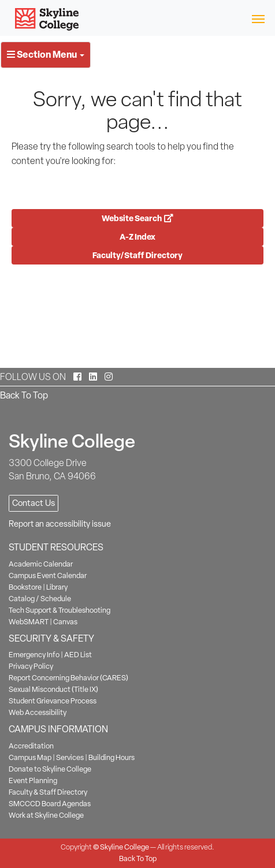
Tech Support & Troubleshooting (60, 610)
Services (70, 757)
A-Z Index (137, 236)
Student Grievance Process (53, 701)
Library (57, 587)
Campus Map (30, 757)
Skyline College (125, 847)
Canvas (65, 622)
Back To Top (24, 395)
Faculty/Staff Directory (137, 255)
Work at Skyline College (46, 815)
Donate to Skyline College (50, 769)
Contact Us (34, 503)
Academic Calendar (41, 564)
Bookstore (25, 587)
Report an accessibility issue (60, 524)
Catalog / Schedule (40, 599)
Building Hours (112, 757)
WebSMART (29, 622)
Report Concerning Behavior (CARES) (68, 678)
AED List (78, 655)
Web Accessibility (38, 712)
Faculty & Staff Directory (48, 792)
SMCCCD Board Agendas (50, 804)
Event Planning (33, 781)
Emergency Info (34, 655)
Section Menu (46, 54)
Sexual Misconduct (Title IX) (53, 689)
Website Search (137, 218)
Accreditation (31, 746)
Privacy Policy (31, 666)
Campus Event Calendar (48, 575)
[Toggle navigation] (258, 18)
